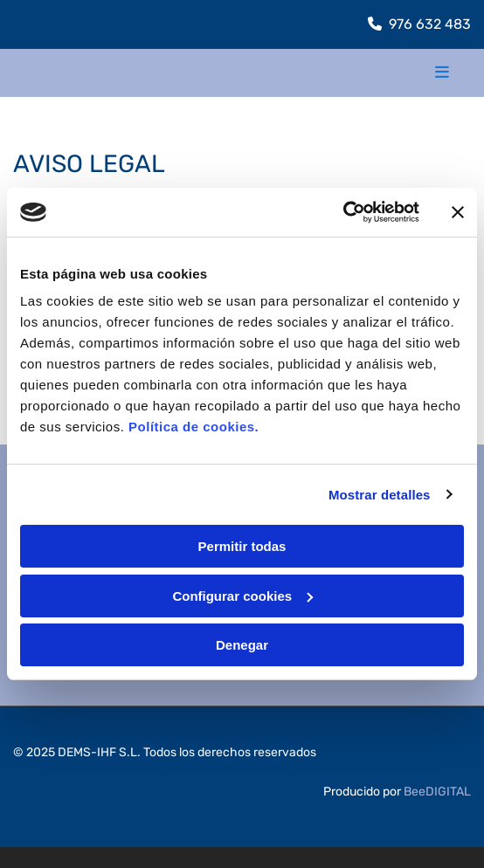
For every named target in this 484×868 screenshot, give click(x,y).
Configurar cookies (242, 596)
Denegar (242, 645)
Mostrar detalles (380, 495)
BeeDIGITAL (437, 792)
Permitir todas (242, 546)
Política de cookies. (194, 427)
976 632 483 (430, 24)
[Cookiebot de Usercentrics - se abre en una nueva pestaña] (343, 212)
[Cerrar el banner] (458, 212)
